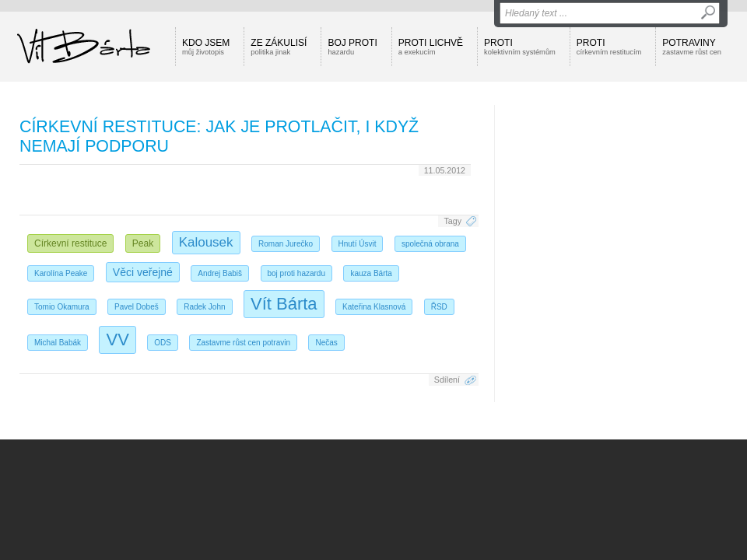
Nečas (326, 343)
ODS (163, 343)
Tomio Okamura (62, 307)
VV (117, 339)
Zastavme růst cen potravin (243, 343)
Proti (520, 47)
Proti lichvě (431, 47)
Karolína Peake (61, 273)
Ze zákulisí (279, 47)
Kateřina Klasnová (374, 307)
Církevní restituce (70, 243)
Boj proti (352, 47)
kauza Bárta (371, 273)
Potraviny (692, 47)
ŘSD (439, 307)
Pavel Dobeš (137, 307)
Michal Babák (58, 343)
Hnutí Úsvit (358, 244)
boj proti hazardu (297, 273)
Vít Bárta (284, 304)
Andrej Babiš (220, 273)
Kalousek (206, 242)
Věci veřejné (143, 272)
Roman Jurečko (286, 244)
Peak (143, 243)
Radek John (204, 307)
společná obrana (430, 244)
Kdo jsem (206, 47)
